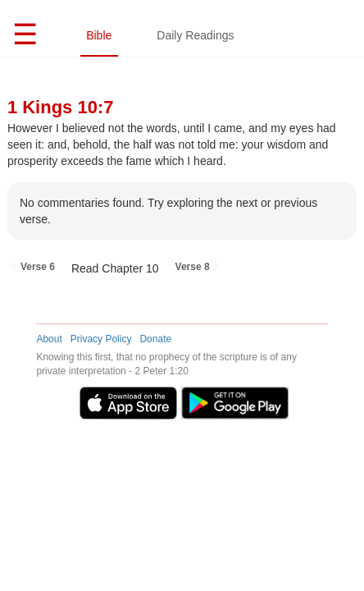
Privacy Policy (101, 339)
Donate (155, 339)
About (49, 339)
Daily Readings (195, 35)
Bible (99, 35)
